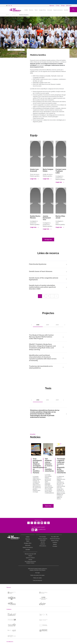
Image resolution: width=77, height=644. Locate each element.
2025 (48, 325)
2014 (48, 400)
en (9, 6)
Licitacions (43, 544)
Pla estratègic (43, 537)
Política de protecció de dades (37, 575)
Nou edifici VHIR (55, 537)
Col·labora (55, 542)
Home (7, 15)
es (11, 6)
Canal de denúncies (37, 580)
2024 (57, 325)
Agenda (55, 544)
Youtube (42, 522)
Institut (28, 537)
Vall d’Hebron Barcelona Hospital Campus (30, 562)
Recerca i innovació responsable (43, 539)
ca (7, 6)
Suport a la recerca (58, 10)
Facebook (32, 522)
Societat (66, 10)
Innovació (50, 10)
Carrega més (48, 240)
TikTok (48, 522)
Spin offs (43, 542)
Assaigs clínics (28, 543)
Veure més (48, 506)
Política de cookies (37, 578)
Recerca (31, 10)
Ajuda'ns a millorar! (30, 558)
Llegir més (33, 179)
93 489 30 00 (42, 529)
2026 (38, 325)
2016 (38, 400)
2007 (57, 400)
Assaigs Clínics (42, 10)
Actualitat (55, 546)
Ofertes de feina (55, 541)
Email (33, 529)
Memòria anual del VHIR (30, 554)
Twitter (29, 522)
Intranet (30, 560)
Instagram (39, 522)
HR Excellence (43, 546)
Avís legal (37, 573)
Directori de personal (55, 539)
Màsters (30, 556)
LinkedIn (35, 522)
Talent (36, 10)
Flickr (45, 522)
